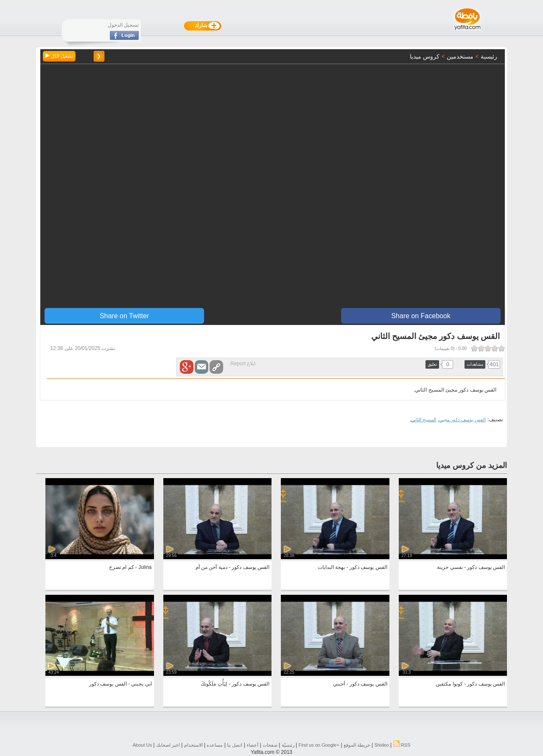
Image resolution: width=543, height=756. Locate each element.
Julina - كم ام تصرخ (130, 567)
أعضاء (252, 745)
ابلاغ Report (243, 364)
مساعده (215, 745)
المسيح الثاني (424, 420)
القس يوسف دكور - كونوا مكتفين (470, 684)
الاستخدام (193, 745)
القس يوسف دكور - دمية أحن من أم (232, 567)
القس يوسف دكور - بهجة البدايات (353, 567)
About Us (142, 745)
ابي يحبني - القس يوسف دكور (120, 684)
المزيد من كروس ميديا (472, 465)
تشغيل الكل (59, 56)
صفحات (270, 745)
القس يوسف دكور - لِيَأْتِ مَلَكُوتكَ (235, 684)
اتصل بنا (235, 745)
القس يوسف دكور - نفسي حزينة (471, 567)
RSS (402, 745)
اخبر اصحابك (168, 745)
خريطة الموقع (357, 745)
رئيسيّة (288, 745)
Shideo (381, 745)
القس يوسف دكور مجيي (462, 420)
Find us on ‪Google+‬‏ (319, 745)
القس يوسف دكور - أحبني (360, 684)
